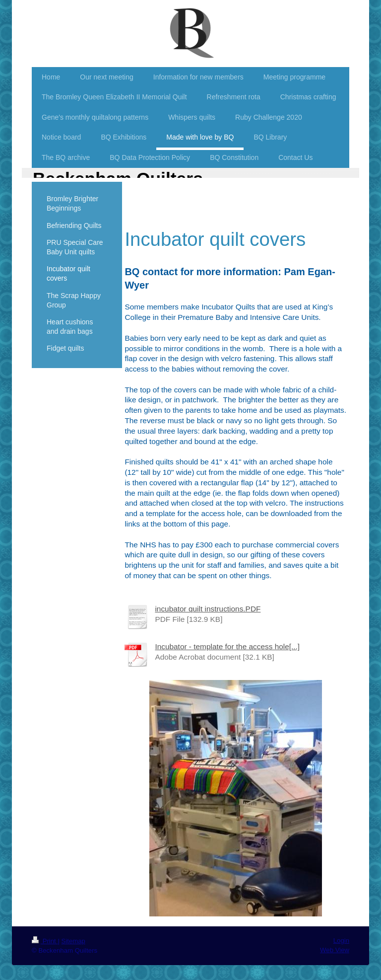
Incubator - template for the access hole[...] (227, 646)
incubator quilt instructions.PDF (208, 609)
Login (341, 941)
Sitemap (73, 941)
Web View (335, 950)
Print (45, 941)
